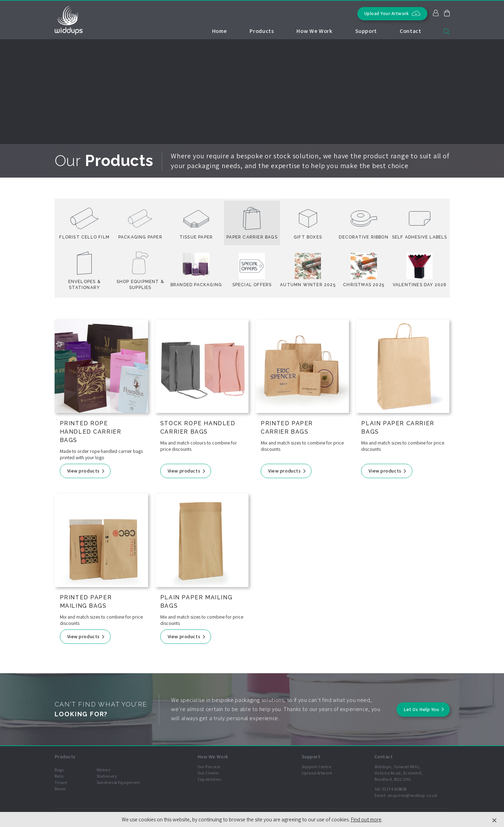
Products (262, 31)
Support (366, 31)
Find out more (366, 819)
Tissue (61, 782)
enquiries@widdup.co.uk (413, 795)
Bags (59, 770)
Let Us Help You (421, 709)
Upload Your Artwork (392, 13)
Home (220, 31)
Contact (410, 31)
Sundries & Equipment (118, 782)
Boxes (60, 789)
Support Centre (317, 767)
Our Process (209, 767)
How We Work (314, 31)
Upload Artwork (317, 773)
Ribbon (104, 770)
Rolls (59, 776)
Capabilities (209, 779)
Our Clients (208, 773)
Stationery (107, 776)
